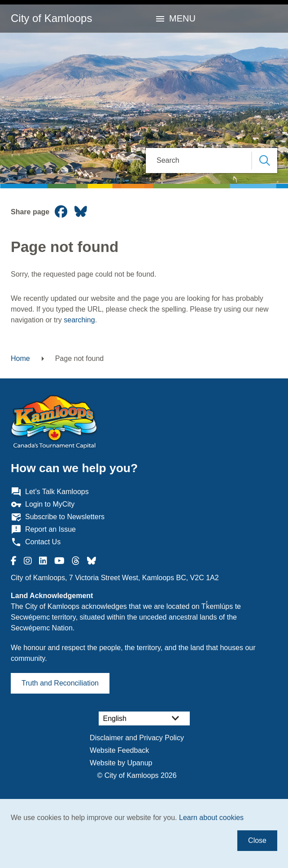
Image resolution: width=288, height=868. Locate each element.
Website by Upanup (121, 763)
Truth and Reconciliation (60, 683)
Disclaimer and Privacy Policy (137, 738)
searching (79, 320)
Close (257, 840)
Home (20, 358)
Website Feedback (119, 750)
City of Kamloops (51, 18)
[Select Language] (144, 718)
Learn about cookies (211, 818)
